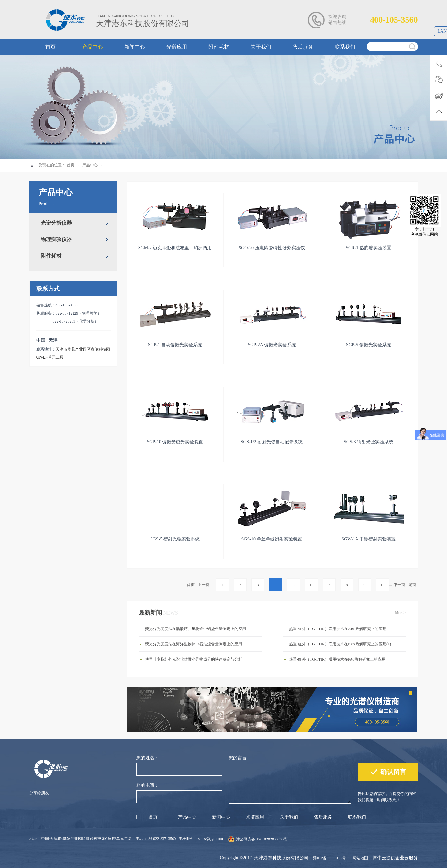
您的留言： (240, 758)
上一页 (204, 585)
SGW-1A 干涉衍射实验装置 (369, 539)
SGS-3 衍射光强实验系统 (369, 442)
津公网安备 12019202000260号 (262, 839)
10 (383, 585)
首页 (191, 585)
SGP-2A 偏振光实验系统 (272, 345)
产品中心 (90, 165)
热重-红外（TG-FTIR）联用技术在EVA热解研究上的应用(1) (340, 644)
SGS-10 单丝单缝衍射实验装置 (272, 539)
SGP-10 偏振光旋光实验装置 (175, 442)
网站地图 (359, 858)
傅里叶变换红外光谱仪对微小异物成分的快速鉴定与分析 (194, 659)
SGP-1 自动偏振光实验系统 (175, 345)
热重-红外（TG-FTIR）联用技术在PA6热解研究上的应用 (337, 659)
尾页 (412, 585)
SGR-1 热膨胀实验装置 (368, 248)
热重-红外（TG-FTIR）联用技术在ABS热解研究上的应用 (338, 629)
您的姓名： (148, 758)
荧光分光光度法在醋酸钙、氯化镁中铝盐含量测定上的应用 (196, 629)
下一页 (399, 585)
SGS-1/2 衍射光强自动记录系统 (272, 442)
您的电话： (148, 785)
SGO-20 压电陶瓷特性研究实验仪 (272, 248)
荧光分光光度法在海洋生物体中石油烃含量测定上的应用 (194, 644)
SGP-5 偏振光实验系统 (369, 345)
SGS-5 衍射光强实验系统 (175, 539)
